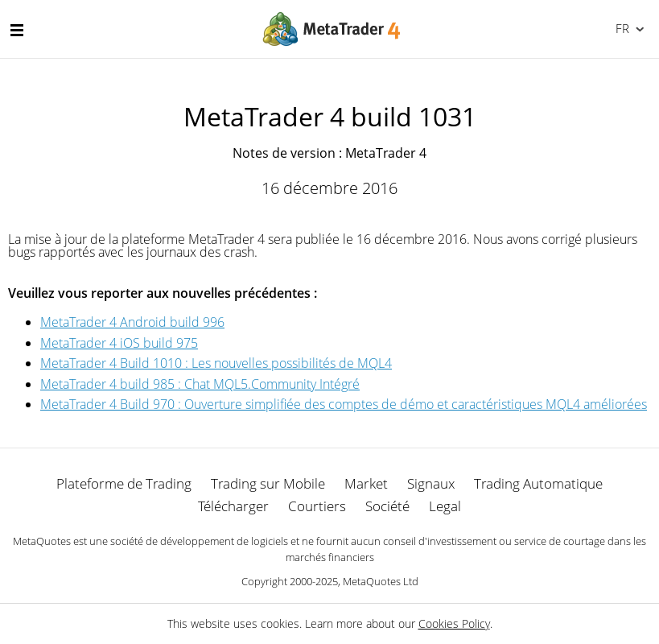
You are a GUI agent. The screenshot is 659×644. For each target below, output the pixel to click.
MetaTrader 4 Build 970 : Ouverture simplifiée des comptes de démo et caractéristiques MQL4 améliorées (344, 404)
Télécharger (233, 506)
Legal (445, 506)
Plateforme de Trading (124, 483)
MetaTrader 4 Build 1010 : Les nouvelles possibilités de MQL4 (216, 363)
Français (621, 28)
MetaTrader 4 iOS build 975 (119, 343)
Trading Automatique (538, 483)
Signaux (431, 483)
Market (366, 483)
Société (387, 506)
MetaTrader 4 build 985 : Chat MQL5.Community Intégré (200, 384)
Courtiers (317, 506)
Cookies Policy (454, 623)
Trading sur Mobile (268, 483)
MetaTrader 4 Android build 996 (132, 322)
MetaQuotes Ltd (381, 581)
